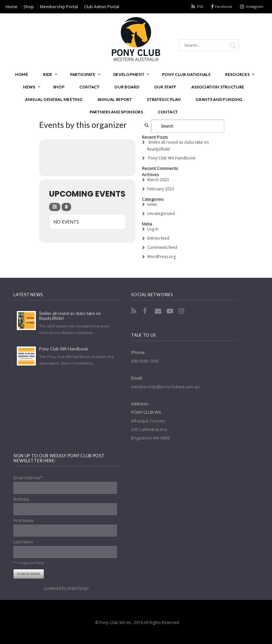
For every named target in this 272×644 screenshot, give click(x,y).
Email (159, 311)
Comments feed (162, 247)
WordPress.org (161, 257)
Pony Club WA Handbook (172, 158)
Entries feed (158, 238)
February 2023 (161, 189)
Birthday (21, 499)
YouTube (171, 311)
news (152, 204)
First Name (24, 521)
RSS (200, 6)
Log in (153, 229)
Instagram (255, 6)
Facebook (224, 6)
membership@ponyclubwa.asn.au (165, 387)
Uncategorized (161, 214)
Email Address (28, 477)
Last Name (23, 542)
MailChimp (78, 588)
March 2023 (158, 180)
